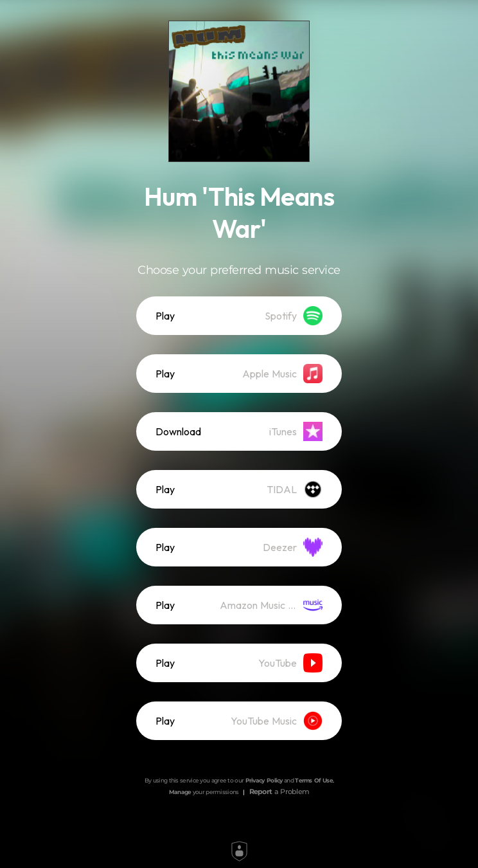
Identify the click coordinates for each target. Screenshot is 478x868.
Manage (180, 792)
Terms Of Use (314, 780)
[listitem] (239, 316)
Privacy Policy (264, 780)
